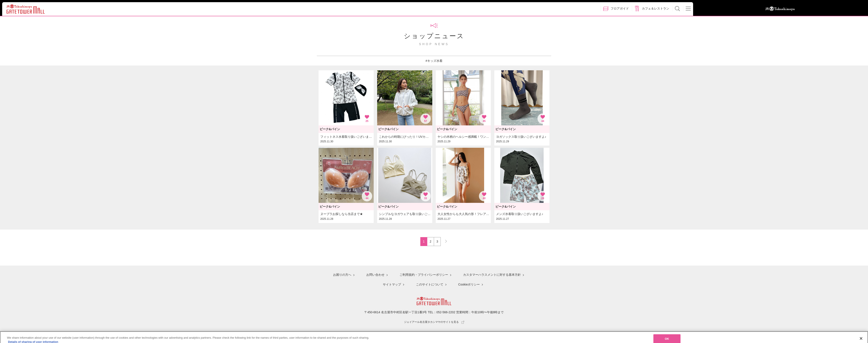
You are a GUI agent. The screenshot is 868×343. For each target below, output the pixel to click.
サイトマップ (392, 284)
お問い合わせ (375, 275)
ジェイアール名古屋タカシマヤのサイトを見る (434, 322)
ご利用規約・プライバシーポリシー (424, 275)
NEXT (444, 240)
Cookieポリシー (469, 284)
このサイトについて (430, 284)
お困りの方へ (342, 275)
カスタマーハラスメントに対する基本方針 (492, 275)
